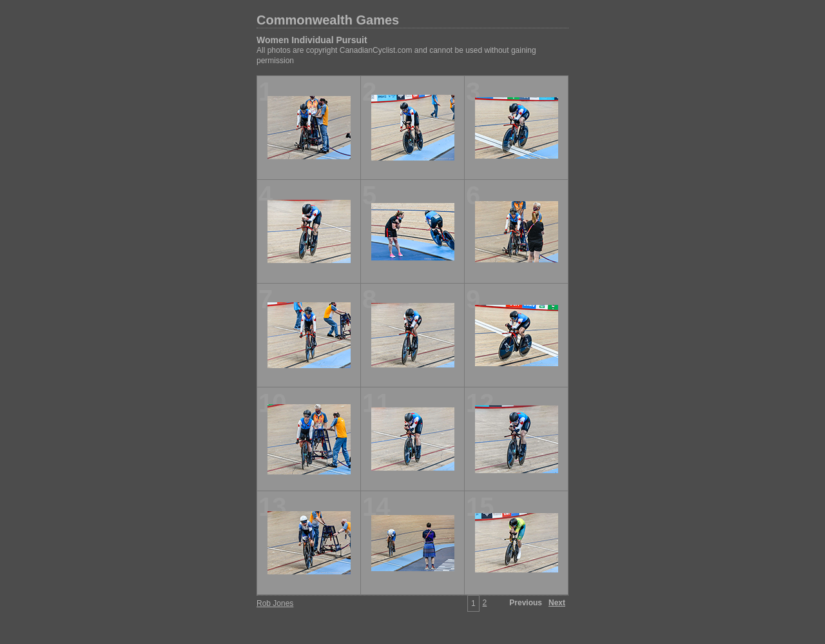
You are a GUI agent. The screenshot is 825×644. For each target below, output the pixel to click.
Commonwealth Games (328, 20)
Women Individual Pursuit (312, 40)
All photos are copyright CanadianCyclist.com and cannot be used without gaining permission (396, 55)
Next (557, 603)
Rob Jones (275, 603)
